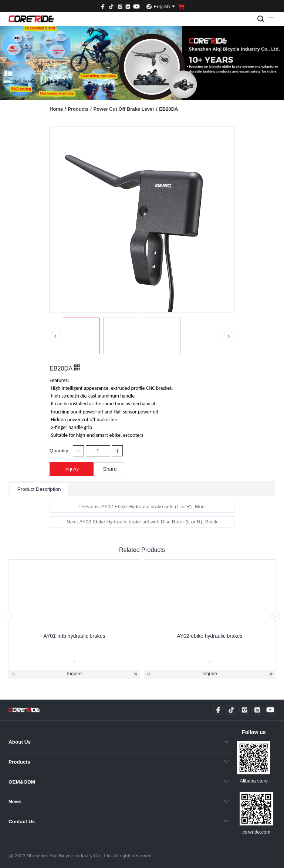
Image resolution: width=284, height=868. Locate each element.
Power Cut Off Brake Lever (125, 109)
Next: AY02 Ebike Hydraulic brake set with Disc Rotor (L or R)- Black (142, 522)
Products (80, 109)
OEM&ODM (22, 782)
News (15, 802)
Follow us (254, 732)
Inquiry (72, 469)
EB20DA (168, 109)
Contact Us (22, 822)
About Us (20, 742)
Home (58, 109)
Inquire (74, 673)
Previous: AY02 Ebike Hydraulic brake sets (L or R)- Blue (142, 507)
